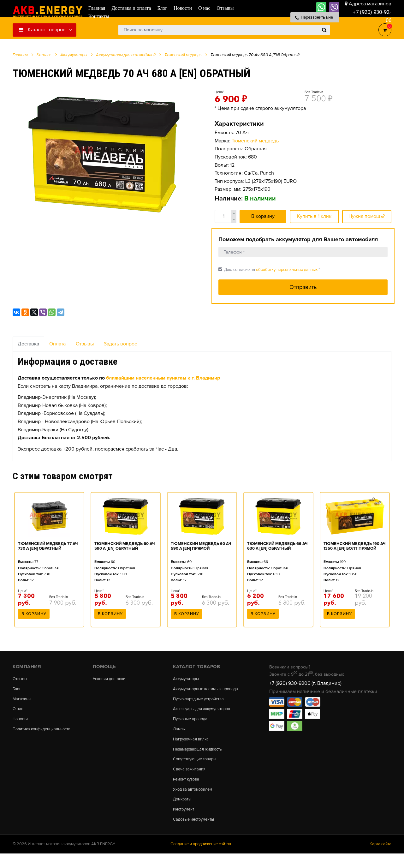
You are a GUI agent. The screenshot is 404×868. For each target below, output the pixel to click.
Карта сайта (380, 858)
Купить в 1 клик (314, 216)
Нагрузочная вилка (193, 748)
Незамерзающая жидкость (200, 758)
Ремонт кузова (188, 790)
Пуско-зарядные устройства (202, 705)
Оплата (57, 344)
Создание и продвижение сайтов (201, 858)
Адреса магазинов (370, 4)
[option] (106, 152)
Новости (21, 721)
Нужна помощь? (367, 216)
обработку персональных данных (287, 270)
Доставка (28, 344)
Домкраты (183, 812)
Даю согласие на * (269, 269)
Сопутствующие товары (197, 769)
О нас (18, 711)
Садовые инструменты (196, 833)
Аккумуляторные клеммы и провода (201, 692)
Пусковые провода (193, 726)
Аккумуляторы (188, 679)
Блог (17, 690)
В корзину (263, 216)
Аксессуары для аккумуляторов (206, 715)
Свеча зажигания (191, 780)
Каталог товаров (42, 30)
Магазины (23, 700)
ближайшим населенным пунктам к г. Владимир (163, 378)
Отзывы (85, 344)
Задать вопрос (120, 344)
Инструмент (185, 822)
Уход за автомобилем (195, 801)
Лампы (180, 737)
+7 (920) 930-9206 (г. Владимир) (305, 683)
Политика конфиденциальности (45, 732)
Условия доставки (111, 679)
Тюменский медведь (255, 141)
